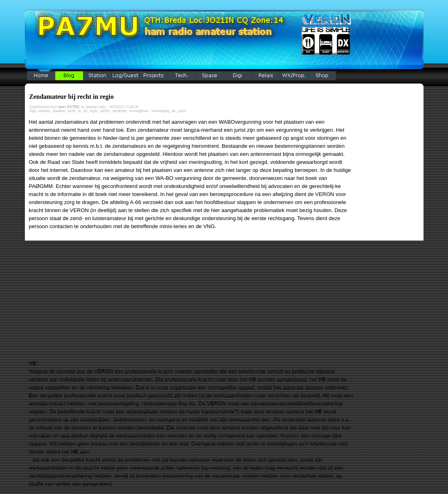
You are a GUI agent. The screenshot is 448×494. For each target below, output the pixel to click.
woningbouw (139, 111)
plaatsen (59, 111)
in (79, 111)
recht (72, 111)
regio (94, 111)
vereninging (160, 111)
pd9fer (105, 111)
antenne (44, 111)
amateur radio (96, 107)
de (85, 111)
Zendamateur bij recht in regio (72, 97)
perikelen (119, 111)
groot (182, 111)
